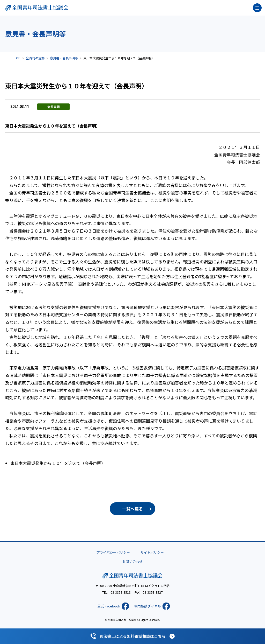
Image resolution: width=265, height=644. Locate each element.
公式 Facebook (109, 606)
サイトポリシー (152, 552)
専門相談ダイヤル (148, 606)
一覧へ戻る (132, 509)
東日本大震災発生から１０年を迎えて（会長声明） (58, 463)
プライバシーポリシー (113, 552)
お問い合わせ (132, 561)
